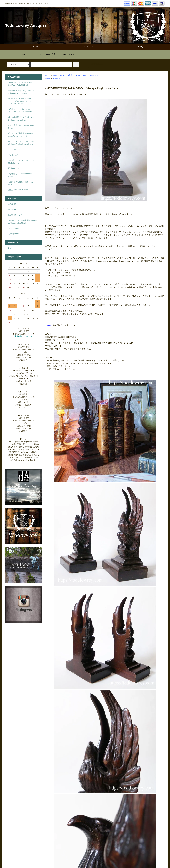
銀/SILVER (12, 210)
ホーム (48, 75)
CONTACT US (85, 47)
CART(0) (138, 47)
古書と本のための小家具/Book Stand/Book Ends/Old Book (76, 75)
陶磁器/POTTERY (15, 215)
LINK (10, 248)
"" (17, 54)
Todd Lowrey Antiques (26, 25)
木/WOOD (56, 79)
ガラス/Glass (13, 228)
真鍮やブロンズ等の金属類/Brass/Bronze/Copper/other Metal (24, 222)
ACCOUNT (32, 47)
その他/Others (14, 234)
